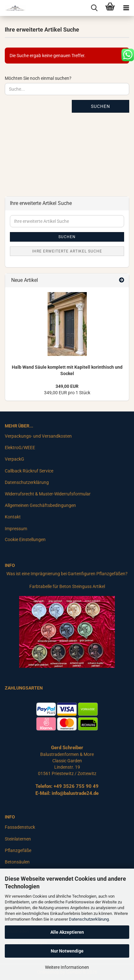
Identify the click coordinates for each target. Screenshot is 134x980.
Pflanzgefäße (18, 850)
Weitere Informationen (67, 967)
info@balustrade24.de (75, 793)
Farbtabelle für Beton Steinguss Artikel (67, 586)
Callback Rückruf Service (29, 471)
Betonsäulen (17, 862)
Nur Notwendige (67, 951)
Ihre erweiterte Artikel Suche (67, 251)
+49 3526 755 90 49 (76, 786)
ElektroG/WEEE (20, 448)
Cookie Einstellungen (25, 539)
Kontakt (13, 517)
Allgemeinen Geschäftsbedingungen (40, 505)
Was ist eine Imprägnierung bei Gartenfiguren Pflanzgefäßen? (67, 574)
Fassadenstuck (20, 827)
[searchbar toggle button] (94, 8)
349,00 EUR (67, 386)
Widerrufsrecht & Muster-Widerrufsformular (48, 494)
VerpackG (15, 459)
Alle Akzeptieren (67, 932)
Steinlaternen (18, 839)
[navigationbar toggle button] (126, 8)
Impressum (16, 529)
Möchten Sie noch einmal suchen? (38, 78)
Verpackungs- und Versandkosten (38, 436)
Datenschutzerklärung (89, 919)
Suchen (100, 106)
